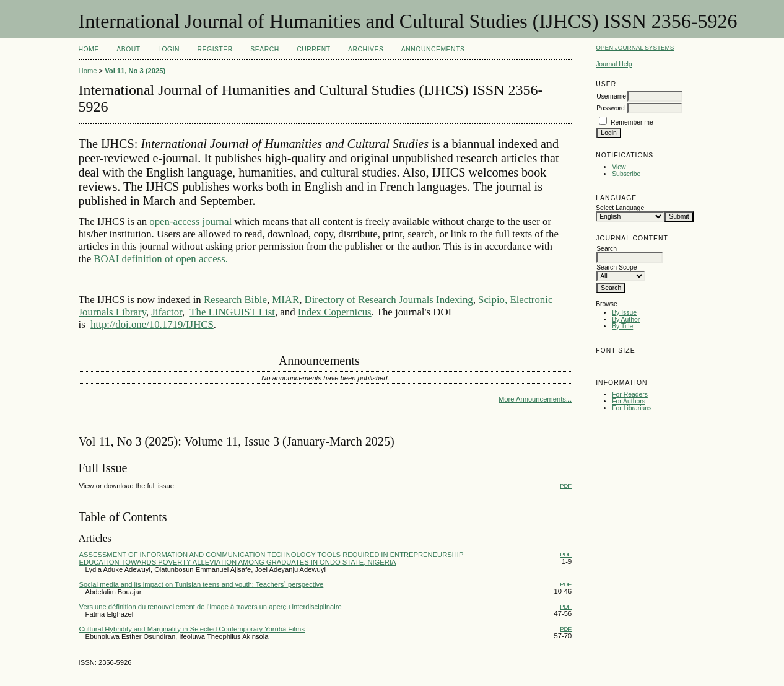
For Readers (630, 394)
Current (313, 49)
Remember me (632, 122)
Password (611, 108)
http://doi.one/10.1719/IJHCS (152, 324)
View (619, 167)
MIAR (285, 300)
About (128, 49)
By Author (626, 319)
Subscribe (626, 174)
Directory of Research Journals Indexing (389, 300)
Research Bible (235, 300)
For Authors (629, 401)
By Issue (624, 313)
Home (89, 49)
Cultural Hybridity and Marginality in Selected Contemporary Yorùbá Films (192, 629)
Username (611, 96)
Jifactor (167, 312)
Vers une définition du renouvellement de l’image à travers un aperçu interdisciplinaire (211, 607)
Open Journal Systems (635, 47)
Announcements (433, 49)
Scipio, (493, 300)
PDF (566, 486)
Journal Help (614, 64)
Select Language (620, 208)
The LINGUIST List (232, 312)
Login (169, 49)
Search (264, 49)
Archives (366, 49)
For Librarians (632, 408)
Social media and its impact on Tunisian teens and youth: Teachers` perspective (202, 584)
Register (215, 49)
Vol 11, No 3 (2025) (135, 71)
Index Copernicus (335, 312)
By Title (622, 326)
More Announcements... (535, 399)
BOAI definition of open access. (161, 259)
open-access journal (190, 222)
